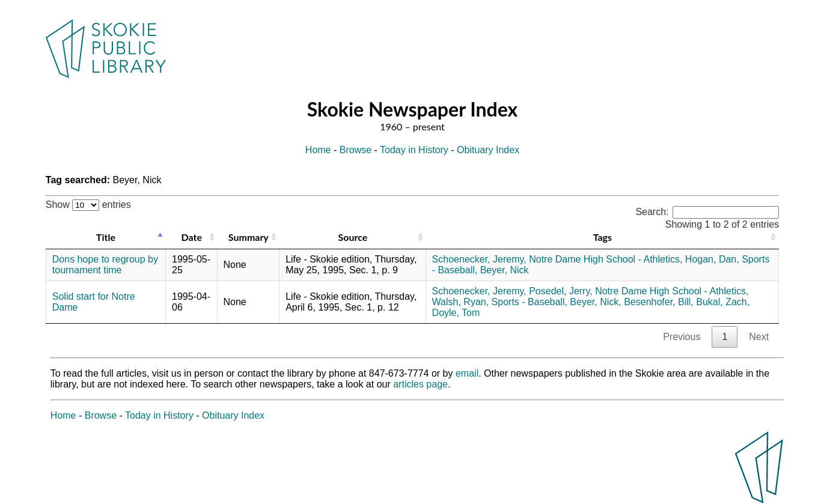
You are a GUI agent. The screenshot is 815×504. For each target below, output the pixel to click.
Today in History (414, 150)
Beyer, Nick (505, 270)
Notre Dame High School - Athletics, (606, 259)
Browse (356, 150)
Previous (682, 337)
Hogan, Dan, (712, 259)
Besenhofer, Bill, (659, 302)
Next (759, 337)
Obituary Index (488, 150)
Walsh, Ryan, (461, 302)
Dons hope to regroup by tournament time (105, 265)
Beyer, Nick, (595, 302)
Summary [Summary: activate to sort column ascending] (249, 237)
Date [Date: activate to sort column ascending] (192, 237)
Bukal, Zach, (723, 302)
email (467, 373)
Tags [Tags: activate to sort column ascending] (603, 237)
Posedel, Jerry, (561, 291)
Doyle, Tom (456, 313)
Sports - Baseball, (530, 302)
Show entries (88, 205)
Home (318, 150)
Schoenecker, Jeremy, (479, 259)
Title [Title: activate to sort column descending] (106, 237)
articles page (420, 384)
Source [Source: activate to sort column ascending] (353, 237)
